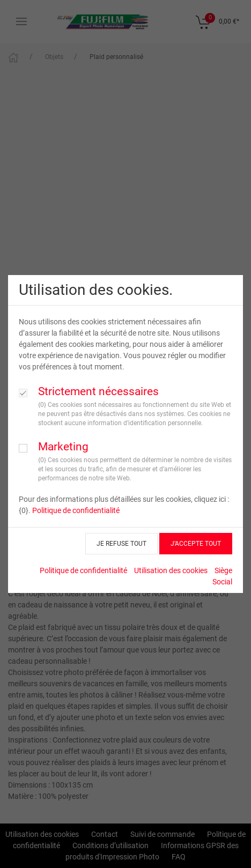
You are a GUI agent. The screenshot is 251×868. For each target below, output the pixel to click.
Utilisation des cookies (171, 570)
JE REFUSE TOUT (121, 544)
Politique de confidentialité (76, 510)
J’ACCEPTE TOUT (196, 544)
